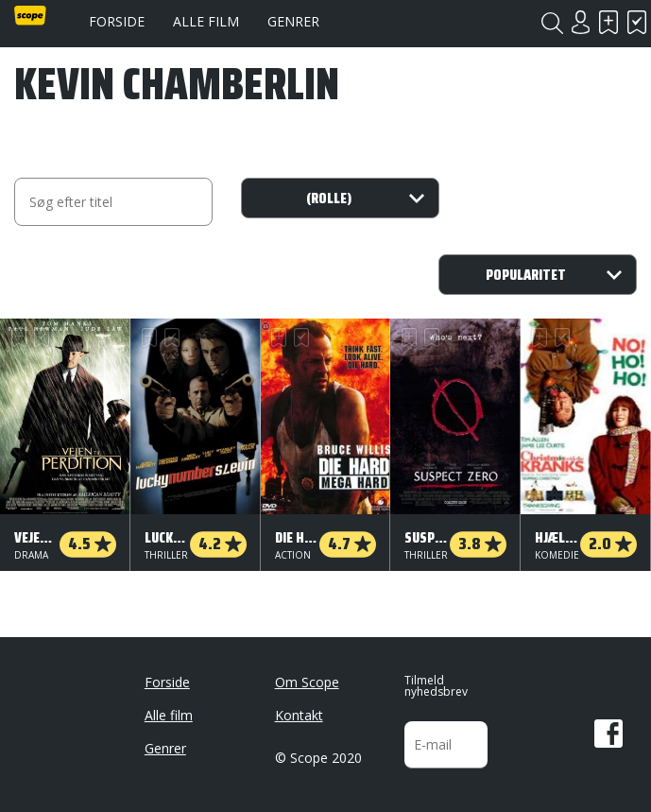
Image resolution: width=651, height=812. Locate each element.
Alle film (206, 21)
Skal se (608, 22)
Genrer (293, 21)
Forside (117, 21)
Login (580, 22)
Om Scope (307, 682)
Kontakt (299, 715)
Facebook (608, 734)
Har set (637, 22)
